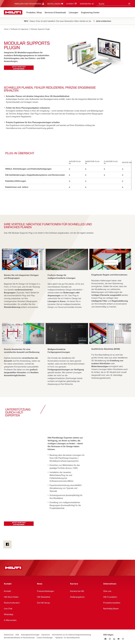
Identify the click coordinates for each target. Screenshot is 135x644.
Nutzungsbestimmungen (30, 635)
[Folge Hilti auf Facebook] (105, 639)
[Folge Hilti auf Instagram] (110, 639)
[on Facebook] (7, 544)
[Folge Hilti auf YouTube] (118, 639)
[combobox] (114, 4)
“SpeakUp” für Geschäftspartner (67, 637)
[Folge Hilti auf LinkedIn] (114, 639)
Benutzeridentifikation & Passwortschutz (19, 637)
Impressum (46, 635)
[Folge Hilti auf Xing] (123, 639)
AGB (17, 635)
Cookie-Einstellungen (45, 637)
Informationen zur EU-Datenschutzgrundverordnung (71, 635)
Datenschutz (9, 635)
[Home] (13, 12)
